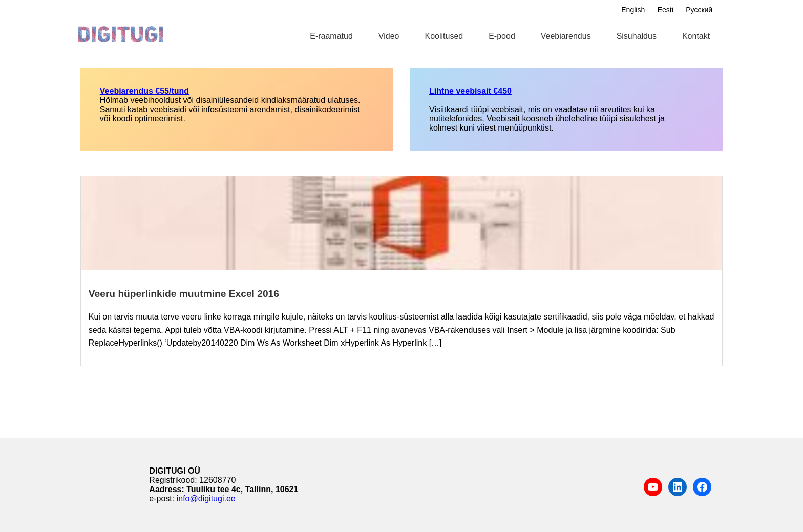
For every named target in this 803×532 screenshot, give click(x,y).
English (633, 10)
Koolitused (444, 36)
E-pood (502, 36)
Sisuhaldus (637, 36)
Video (389, 36)
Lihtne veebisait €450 (470, 91)
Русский (699, 10)
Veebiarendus (566, 36)
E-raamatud (331, 36)
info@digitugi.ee (206, 498)
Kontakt (696, 36)
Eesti (665, 10)
